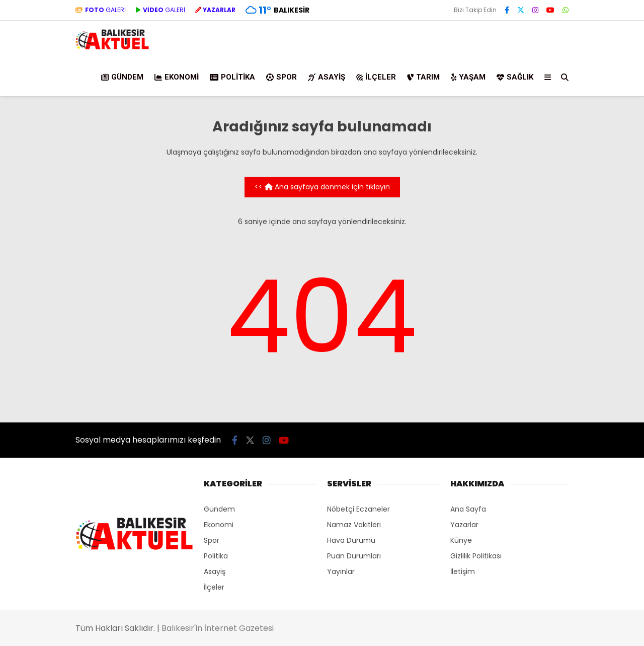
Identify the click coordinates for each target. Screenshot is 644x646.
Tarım (423, 77)
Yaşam (468, 77)
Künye (461, 540)
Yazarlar (464, 525)
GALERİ (101, 10)
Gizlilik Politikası (476, 556)
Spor (281, 77)
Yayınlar (341, 571)
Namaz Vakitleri (354, 525)
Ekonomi (177, 77)
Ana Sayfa (468, 509)
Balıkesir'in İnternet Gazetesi (218, 628)
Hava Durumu (351, 540)
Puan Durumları (354, 556)
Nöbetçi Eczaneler (358, 509)
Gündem (122, 77)
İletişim (463, 571)
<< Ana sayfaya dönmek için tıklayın (322, 187)
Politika (232, 77)
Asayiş (327, 77)
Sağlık (515, 77)
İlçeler (376, 77)
